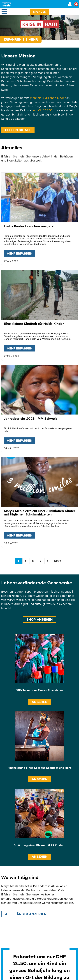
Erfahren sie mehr (21, 39)
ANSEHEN (40, 702)
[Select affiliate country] (76, 4)
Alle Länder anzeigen (26, 914)
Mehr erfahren (21, 253)
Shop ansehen (40, 619)
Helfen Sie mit (18, 130)
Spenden (40, 12)
